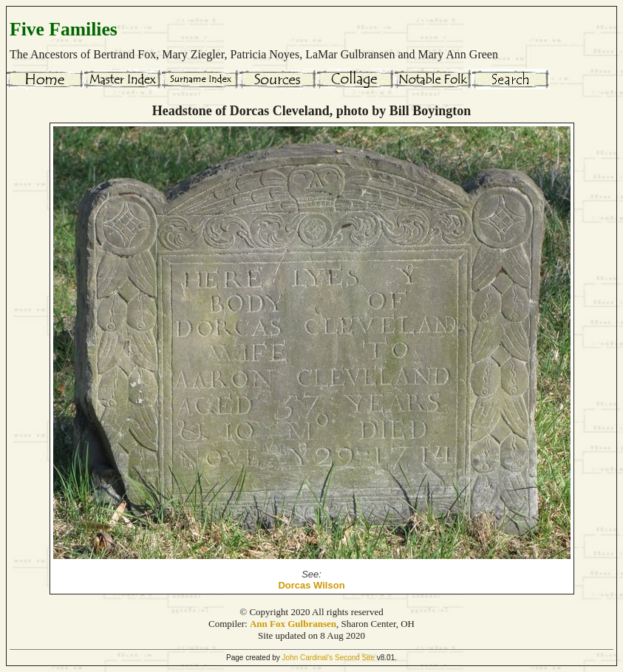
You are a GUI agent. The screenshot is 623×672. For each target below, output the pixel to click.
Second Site (355, 658)
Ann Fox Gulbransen (293, 624)
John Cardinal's (308, 658)
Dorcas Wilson (311, 585)
